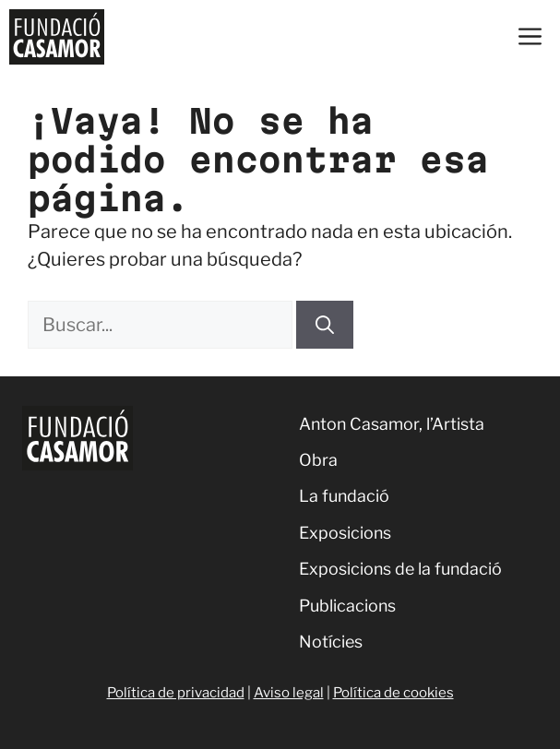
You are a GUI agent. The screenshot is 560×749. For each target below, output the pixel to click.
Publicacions (347, 606)
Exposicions (345, 533)
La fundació (344, 496)
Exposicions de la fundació (400, 569)
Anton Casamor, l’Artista (392, 424)
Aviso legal (289, 693)
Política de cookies (393, 693)
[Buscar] (325, 325)
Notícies (331, 642)
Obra (318, 460)
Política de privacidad (176, 693)
